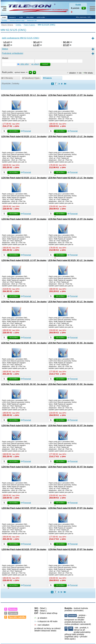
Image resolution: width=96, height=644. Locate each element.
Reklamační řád (32, 21)
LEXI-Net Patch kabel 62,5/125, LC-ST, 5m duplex (24, 260)
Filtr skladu (88, 73)
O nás (4, 17)
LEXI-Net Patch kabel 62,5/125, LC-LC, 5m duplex (71, 178)
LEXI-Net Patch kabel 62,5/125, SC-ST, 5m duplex (71, 467)
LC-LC (7, 42)
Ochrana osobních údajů (17, 21)
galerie (48, 78)
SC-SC (66, 42)
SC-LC (36, 42)
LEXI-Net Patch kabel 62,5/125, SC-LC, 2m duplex (24, 95)
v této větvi (24, 64)
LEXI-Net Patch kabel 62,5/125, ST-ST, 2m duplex (71, 508)
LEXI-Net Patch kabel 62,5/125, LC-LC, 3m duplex (24, 178)
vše (80, 73)
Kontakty (4, 21)
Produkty (12, 17)
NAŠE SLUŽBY (41, 17)
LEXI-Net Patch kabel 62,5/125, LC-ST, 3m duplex (71, 95)
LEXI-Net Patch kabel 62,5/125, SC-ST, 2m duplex (71, 426)
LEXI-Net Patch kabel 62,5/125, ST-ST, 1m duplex (24, 508)
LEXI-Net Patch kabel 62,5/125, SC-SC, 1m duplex (24, 343)
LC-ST (36, 45)
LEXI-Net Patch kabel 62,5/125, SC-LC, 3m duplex (24, 302)
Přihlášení (30, 17)
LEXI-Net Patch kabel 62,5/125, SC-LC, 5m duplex (71, 302)
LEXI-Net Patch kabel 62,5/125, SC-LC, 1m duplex (71, 260)
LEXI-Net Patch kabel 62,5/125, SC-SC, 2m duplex (71, 343)
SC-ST (7, 45)
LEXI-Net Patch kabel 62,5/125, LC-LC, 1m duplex (24, 136)
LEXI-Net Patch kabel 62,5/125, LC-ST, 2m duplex (71, 219)
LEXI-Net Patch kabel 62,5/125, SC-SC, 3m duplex (24, 384)
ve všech (35, 64)
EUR (89, 17)
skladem (72, 73)
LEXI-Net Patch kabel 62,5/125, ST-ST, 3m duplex (24, 549)
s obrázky (8, 78)
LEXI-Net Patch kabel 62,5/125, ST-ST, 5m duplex (71, 549)
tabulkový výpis (32, 78)
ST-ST (66, 45)
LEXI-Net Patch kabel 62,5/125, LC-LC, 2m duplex (71, 136)
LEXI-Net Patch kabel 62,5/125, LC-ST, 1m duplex (24, 219)
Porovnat (27, 131)
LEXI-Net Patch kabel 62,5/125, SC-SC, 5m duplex (71, 384)
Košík (21, 17)
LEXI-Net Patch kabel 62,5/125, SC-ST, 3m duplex (24, 467)
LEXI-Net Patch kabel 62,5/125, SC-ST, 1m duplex (24, 426)
